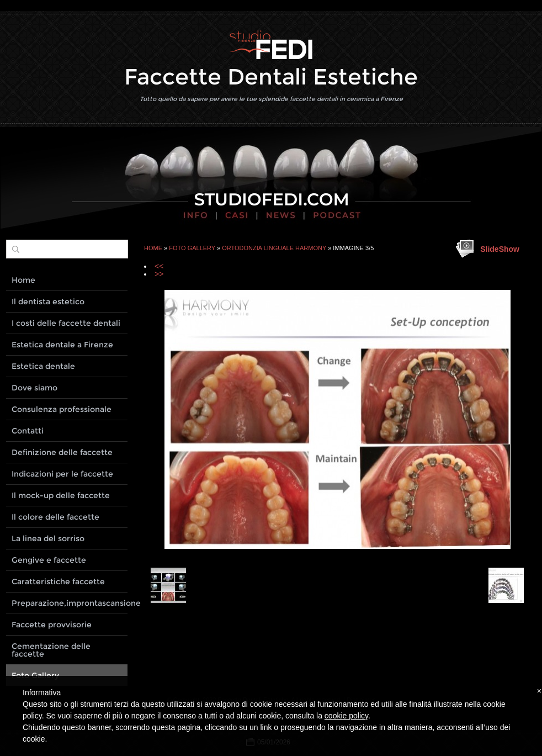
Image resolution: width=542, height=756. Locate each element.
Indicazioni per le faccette (62, 474)
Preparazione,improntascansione (70, 603)
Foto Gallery (192, 248)
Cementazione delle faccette (51, 650)
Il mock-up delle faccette (61, 495)
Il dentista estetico (48, 302)
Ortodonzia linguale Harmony (274, 248)
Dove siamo (34, 388)
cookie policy (346, 716)
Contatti (28, 431)
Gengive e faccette (49, 560)
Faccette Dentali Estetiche (271, 76)
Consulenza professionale (62, 409)
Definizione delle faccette (62, 452)
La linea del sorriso (48, 538)
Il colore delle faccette (55, 517)
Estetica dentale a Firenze (62, 345)
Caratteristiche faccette (58, 581)
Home (153, 248)
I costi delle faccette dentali (66, 323)
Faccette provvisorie (52, 625)
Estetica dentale (43, 366)
